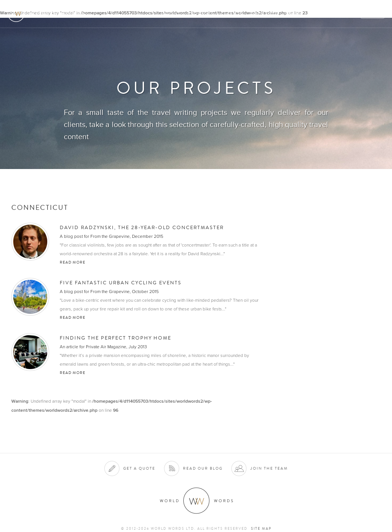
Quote (373, 14)
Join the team (269, 468)
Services (201, 14)
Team (293, 14)
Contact (320, 14)
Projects (264, 14)
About (171, 14)
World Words (48, 13)
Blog (348, 14)
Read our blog (203, 468)
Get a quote (139, 468)
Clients (232, 14)
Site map (261, 529)
